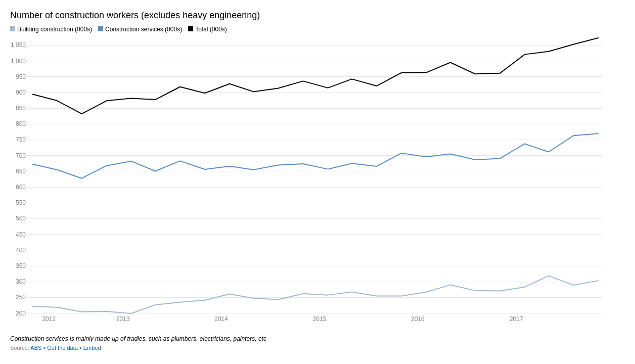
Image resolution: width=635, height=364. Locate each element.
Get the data (62, 348)
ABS (36, 348)
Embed (92, 348)
